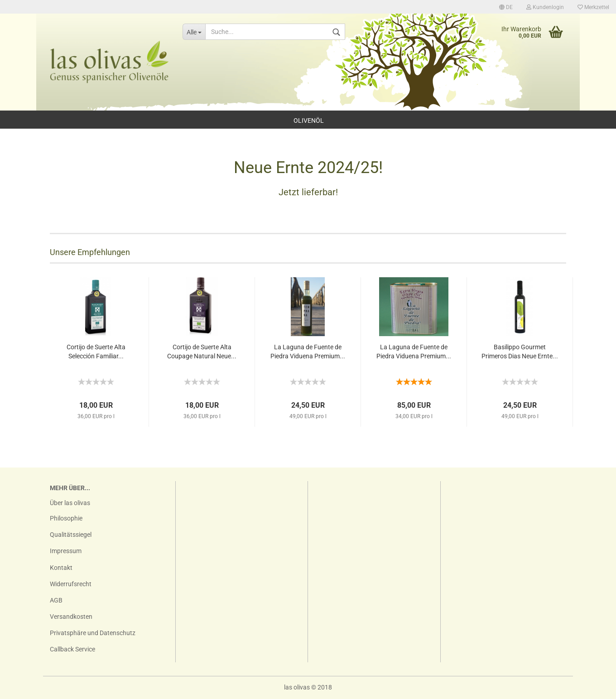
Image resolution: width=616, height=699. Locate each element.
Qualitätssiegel (71, 535)
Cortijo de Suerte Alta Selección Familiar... (96, 352)
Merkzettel (593, 7)
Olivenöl (309, 121)
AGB (56, 600)
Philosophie (66, 518)
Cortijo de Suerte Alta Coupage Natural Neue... (202, 352)
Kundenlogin (545, 7)
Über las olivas (70, 503)
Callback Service (72, 649)
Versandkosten (71, 617)
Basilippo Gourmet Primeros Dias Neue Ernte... (520, 352)
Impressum (66, 551)
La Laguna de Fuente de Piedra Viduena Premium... (308, 352)
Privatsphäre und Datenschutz (93, 633)
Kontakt (61, 568)
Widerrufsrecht (71, 584)
